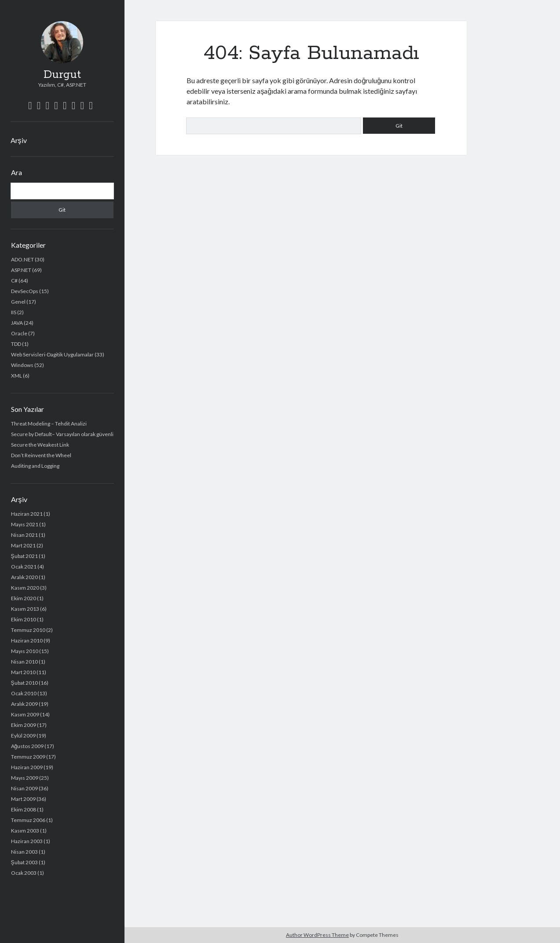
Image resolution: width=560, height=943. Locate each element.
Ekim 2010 (24, 619)
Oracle (19, 333)
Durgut (62, 75)
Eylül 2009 (23, 736)
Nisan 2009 (24, 788)
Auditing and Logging (35, 466)
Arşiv (19, 140)
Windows (22, 365)
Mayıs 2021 (25, 524)
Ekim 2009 (24, 725)
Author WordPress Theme (317, 935)
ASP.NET (21, 270)
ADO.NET (22, 259)
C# (14, 281)
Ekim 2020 (24, 598)
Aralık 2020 (24, 577)
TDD (16, 344)
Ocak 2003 (24, 873)
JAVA (17, 323)
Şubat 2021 (24, 556)
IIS (14, 312)
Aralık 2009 (24, 704)
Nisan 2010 (24, 662)
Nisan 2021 (24, 535)
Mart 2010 (23, 672)
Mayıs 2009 (25, 778)
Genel (18, 302)
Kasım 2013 (25, 609)
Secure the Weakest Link (40, 445)
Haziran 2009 (27, 767)
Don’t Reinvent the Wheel (41, 455)
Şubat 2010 (24, 683)
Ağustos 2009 (27, 746)
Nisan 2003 (24, 852)
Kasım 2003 (25, 831)
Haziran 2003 (27, 841)
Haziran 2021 (27, 514)
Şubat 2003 (24, 862)
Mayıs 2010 (25, 651)
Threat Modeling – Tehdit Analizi (49, 424)
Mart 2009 (23, 799)
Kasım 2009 (25, 714)
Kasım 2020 (25, 588)
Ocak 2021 (24, 567)
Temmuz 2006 (28, 820)
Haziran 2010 (27, 640)
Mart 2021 (23, 545)
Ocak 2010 (24, 693)
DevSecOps (25, 291)
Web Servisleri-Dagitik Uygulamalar (52, 354)
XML (16, 376)
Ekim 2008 (24, 809)
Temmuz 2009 (28, 757)
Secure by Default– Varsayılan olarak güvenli (62, 434)
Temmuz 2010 (28, 630)
